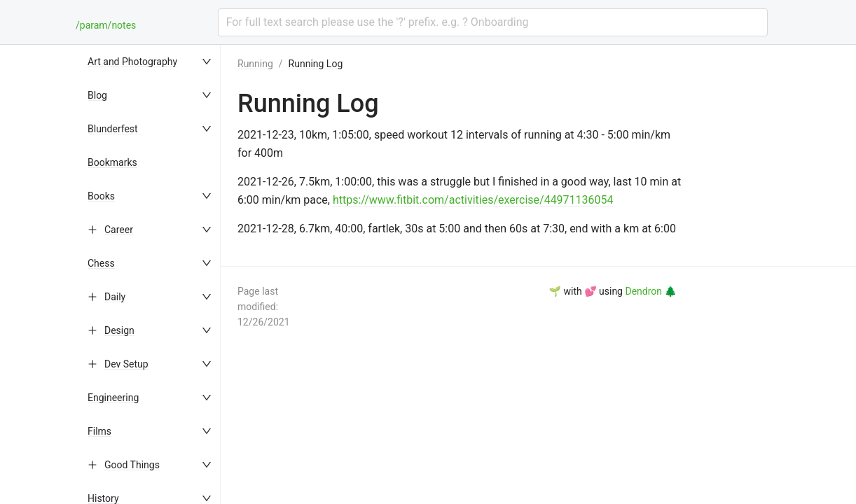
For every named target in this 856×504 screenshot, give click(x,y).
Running (255, 64)
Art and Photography (132, 62)
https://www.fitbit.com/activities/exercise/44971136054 (473, 200)
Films (99, 431)
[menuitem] (151, 62)
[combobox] (493, 22)
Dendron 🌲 (650, 291)
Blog (97, 95)
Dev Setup (126, 364)
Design (119, 330)
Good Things (132, 465)
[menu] (151, 274)
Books (101, 196)
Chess (101, 263)
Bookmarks (112, 162)
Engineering (113, 398)
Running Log (316, 64)
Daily (115, 297)
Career (119, 230)
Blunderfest (113, 129)
